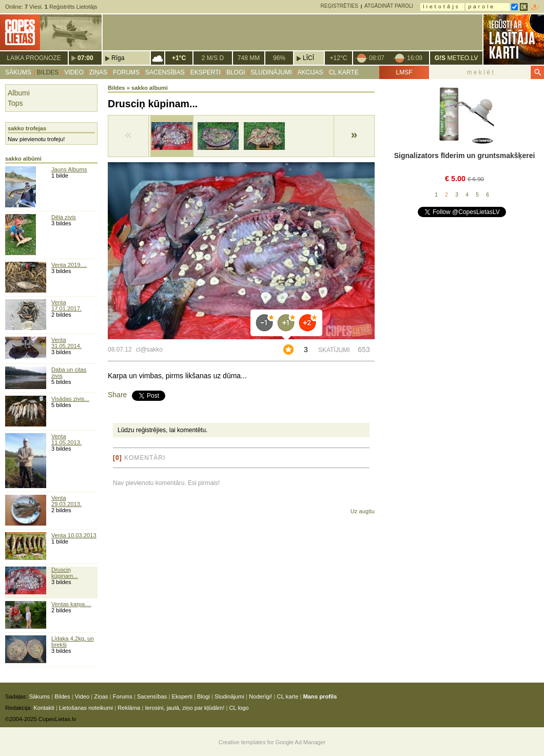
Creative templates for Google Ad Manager (272, 742)
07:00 (85, 58)
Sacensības (165, 72)
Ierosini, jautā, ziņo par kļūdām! (184, 708)
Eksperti (206, 72)
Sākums (18, 72)
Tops (15, 103)
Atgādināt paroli (389, 6)
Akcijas (310, 72)
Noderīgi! (260, 696)
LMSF (404, 72)
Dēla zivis (64, 217)
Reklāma (129, 708)
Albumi (19, 93)
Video (74, 72)
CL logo (239, 708)
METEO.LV (456, 58)
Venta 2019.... (69, 265)
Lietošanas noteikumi (86, 708)
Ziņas (98, 72)
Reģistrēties (339, 6)
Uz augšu (363, 511)
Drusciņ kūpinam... (65, 573)
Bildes (48, 72)
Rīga (118, 58)
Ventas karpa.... (71, 604)
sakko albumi (150, 88)
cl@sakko (149, 350)
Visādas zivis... (70, 399)
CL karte (344, 72)
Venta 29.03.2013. (66, 501)
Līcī (308, 58)
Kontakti (44, 708)
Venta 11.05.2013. (66, 439)
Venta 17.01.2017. (66, 305)
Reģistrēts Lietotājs (71, 7)
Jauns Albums (69, 169)
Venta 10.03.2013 (74, 535)
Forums (126, 72)
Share (117, 395)
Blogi (236, 72)
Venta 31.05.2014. (66, 343)
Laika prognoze (34, 58)
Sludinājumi (271, 72)
